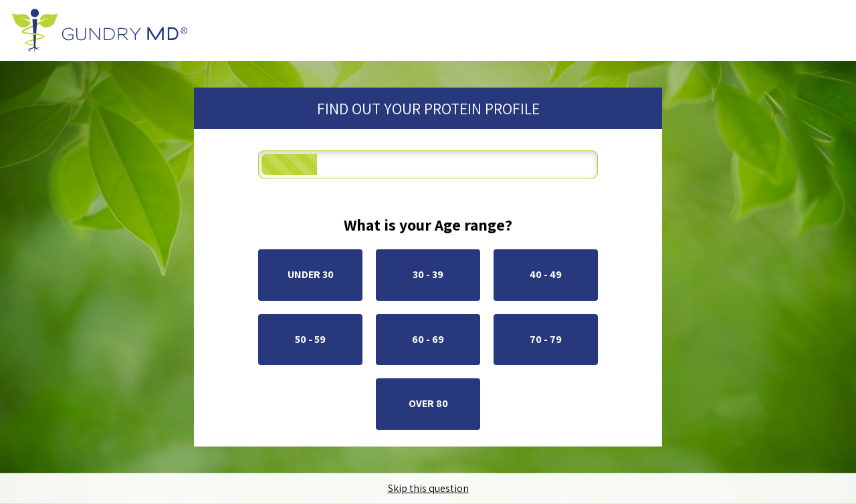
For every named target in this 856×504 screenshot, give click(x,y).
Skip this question (428, 489)
